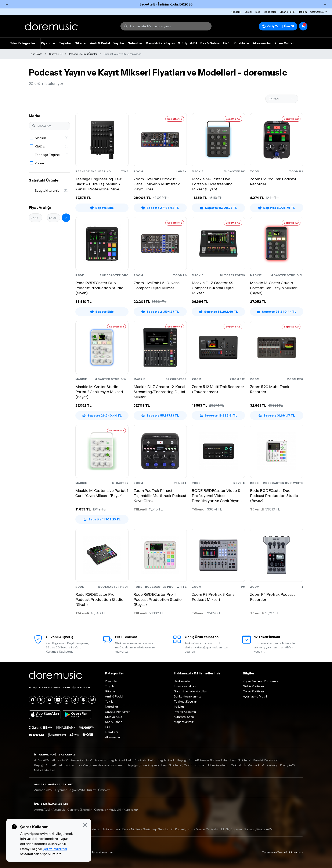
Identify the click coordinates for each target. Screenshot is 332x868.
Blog (258, 12)
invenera (297, 852)
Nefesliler (135, 43)
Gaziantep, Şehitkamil (158, 829)
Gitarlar (81, 43)
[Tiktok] (75, 700)
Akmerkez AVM (81, 760)
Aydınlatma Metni (255, 696)
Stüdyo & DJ (187, 43)
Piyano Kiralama (185, 712)
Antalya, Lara (111, 829)
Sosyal (248, 12)
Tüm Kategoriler (20, 43)
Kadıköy (272, 765)
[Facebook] (33, 700)
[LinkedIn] (58, 700)
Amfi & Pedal (100, 43)
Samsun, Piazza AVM (258, 829)
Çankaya (100, 810)
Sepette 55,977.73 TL (160, 415)
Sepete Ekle (102, 208)
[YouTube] (50, 700)
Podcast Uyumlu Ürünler (83, 54)
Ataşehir (100, 760)
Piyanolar (48, 43)
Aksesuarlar (262, 43)
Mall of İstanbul (44, 770)
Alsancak (59, 810)
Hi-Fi (227, 43)
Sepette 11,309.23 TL (219, 208)
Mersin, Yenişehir (207, 829)
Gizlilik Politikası (253, 686)
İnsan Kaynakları (185, 686)
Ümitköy (104, 790)
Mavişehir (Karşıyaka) (123, 810)
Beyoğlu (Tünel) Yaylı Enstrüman (183, 765)
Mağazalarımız (184, 722)
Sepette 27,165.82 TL (160, 208)
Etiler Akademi (218, 765)
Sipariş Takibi (287, 12)
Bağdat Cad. (166, 760)
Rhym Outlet (284, 43)
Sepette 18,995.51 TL (219, 415)
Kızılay (91, 790)
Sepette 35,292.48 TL (219, 312)
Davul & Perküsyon (160, 43)
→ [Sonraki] (325, 4)
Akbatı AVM (60, 760)
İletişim (303, 12)
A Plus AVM (42, 760)
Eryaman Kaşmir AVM (70, 790)
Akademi (236, 12)
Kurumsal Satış (184, 717)
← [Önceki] (7, 4)
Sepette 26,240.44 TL (277, 312)
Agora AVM (42, 810)
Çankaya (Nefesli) (80, 810)
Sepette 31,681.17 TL (277, 415)
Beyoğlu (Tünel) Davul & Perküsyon (254, 760)
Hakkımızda (182, 681)
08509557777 (319, 12)
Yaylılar (119, 43)
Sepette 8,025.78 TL (277, 208)
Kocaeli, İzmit (184, 829)
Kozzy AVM (288, 765)
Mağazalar (270, 12)
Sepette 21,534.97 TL (160, 312)
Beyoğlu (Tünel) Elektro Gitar (54, 765)
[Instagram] (66, 700)
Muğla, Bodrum (232, 829)
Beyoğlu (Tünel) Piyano (143, 765)
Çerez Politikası (253, 691)
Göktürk (236, 765)
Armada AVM (43, 790)
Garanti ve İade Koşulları (190, 691)
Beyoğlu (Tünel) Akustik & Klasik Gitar (202, 760)
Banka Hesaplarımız (187, 696)
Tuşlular (65, 43)
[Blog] (92, 700)
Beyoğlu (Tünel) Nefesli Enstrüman (100, 765)
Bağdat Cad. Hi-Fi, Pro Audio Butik (132, 760)
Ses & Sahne (210, 43)
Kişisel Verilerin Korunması (261, 681)
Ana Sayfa (36, 54)
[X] (41, 700)
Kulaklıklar (242, 43)
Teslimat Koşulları (186, 702)
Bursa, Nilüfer (131, 829)
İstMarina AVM (254, 765)
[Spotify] (83, 700)
